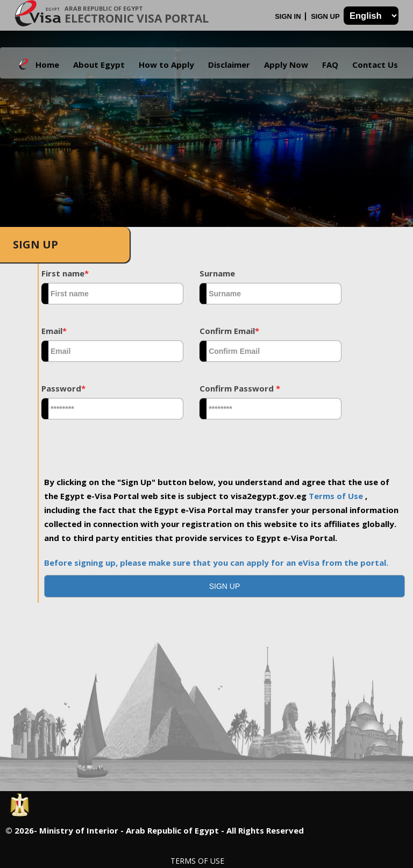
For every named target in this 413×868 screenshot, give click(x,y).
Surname (217, 273)
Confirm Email (229, 331)
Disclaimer (229, 65)
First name (65, 273)
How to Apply (166, 65)
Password (63, 388)
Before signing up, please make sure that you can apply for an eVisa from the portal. (216, 563)
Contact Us (375, 65)
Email (54, 331)
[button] (225, 586)
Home (47, 65)
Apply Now (286, 65)
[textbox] (112, 294)
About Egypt (99, 65)
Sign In (289, 16)
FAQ (330, 65)
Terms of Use (337, 496)
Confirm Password (240, 388)
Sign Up (326, 16)
